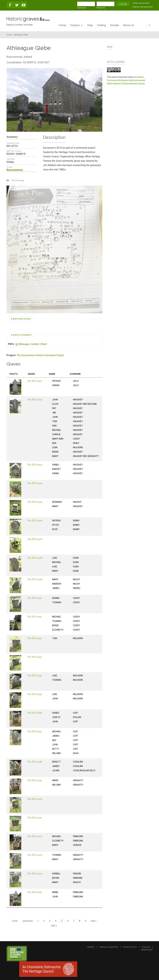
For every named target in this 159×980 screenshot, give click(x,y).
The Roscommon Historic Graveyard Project (40, 355)
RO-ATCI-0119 (35, 780)
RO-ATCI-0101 (35, 381)
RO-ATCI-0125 (35, 892)
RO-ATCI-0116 (35, 713)
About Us (129, 25)
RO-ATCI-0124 (35, 874)
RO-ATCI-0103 (35, 465)
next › (94, 921)
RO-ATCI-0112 (35, 638)
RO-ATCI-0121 (35, 818)
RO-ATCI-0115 (35, 694)
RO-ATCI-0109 (35, 579)
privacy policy (130, 947)
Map (90, 25)
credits (91, 947)
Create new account (141, 3)
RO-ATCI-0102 (35, 400)
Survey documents (22, 335)
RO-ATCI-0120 (35, 799)
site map (146, 947)
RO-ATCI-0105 (35, 502)
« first (14, 921)
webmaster (147, 950)
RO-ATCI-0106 (35, 521)
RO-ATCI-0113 (35, 657)
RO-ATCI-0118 (35, 762)
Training (101, 25)
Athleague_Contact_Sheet (33, 344)
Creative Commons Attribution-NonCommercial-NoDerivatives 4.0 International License (126, 80)
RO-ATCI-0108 (35, 558)
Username (82, 8)
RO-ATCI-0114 (35, 676)
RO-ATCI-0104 (35, 483)
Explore (75, 25)
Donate (114, 25)
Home (62, 25)
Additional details (22, 319)
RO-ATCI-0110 (35, 598)
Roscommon (15, 170)
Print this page (18, 180)
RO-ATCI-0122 (35, 836)
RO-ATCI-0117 (35, 732)
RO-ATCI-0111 (35, 617)
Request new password (142, 7)
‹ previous (27, 921)
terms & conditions (109, 947)
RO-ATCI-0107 (35, 539)
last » (54, 926)
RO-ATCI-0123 (35, 855)
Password (101, 8)
